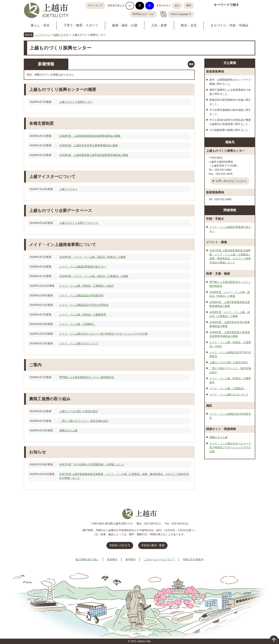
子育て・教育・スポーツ (81, 25)
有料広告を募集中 (193, 559)
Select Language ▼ (181, 14)
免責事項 (112, 559)
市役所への (120, 545)
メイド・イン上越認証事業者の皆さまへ (83, 267)
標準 (189, 6)
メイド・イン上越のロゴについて (79, 343)
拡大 (177, 6)
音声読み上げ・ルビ (143, 14)
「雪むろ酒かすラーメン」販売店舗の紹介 (84, 421)
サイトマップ (95, 6)
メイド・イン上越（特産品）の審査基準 (83, 315)
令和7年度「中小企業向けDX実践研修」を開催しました (92, 464)
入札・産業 (159, 25)
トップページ (43, 35)
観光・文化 (189, 25)
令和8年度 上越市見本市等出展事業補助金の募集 (89, 145)
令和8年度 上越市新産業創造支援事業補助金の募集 (90, 136)
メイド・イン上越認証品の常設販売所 (81, 295)
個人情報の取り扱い (87, 559)
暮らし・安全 (40, 25)
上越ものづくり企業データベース (79, 223)
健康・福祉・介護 (125, 25)
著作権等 (130, 559)
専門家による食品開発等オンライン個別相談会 (87, 377)
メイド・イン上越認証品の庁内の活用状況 (84, 305)
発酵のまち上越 (68, 430)
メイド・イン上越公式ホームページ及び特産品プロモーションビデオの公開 (103, 334)
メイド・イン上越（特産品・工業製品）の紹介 (87, 286)
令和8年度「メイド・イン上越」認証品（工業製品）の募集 (94, 276)
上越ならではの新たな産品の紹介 (79, 411)
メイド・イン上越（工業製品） (77, 324)
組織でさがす (61, 35)
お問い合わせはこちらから (231, 181)
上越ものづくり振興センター (76, 102)
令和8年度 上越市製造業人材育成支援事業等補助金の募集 (94, 155)
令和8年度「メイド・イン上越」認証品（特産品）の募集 (93, 257)
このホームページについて (159, 559)
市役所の (153, 545)
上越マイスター (68, 189)
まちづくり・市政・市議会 (229, 25)
